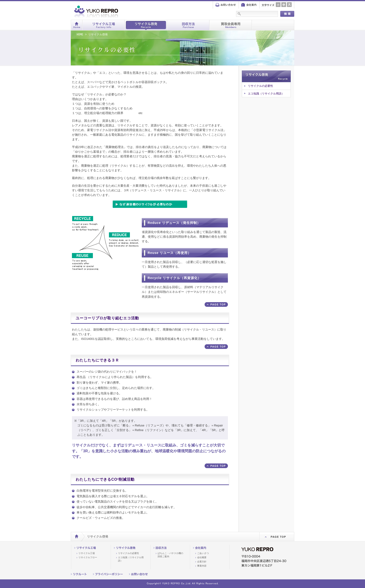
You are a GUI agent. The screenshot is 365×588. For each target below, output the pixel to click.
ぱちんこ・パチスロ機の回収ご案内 (170, 555)
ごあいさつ (203, 553)
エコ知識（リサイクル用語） (266, 94)
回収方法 (188, 25)
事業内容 (202, 566)
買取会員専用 (231, 25)
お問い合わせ (226, 5)
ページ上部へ (216, 304)
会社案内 (249, 5)
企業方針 (202, 562)
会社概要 (202, 557)
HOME (80, 35)
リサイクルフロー (88, 557)
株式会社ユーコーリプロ (115, 11)
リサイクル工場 (104, 25)
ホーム (77, 25)
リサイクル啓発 (146, 25)
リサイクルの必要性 (260, 86)
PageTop (277, 537)
